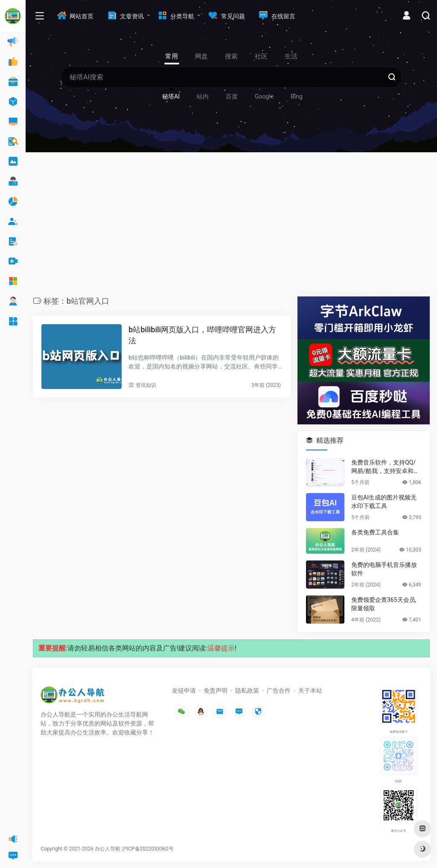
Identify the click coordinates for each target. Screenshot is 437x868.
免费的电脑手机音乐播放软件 (384, 569)
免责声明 (216, 691)
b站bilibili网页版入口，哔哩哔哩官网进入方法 (202, 335)
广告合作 (279, 691)
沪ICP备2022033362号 (148, 849)
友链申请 (184, 691)
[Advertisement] (231, 226)
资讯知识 (146, 385)
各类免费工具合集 (375, 532)
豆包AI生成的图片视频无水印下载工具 (384, 502)
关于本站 (310, 691)
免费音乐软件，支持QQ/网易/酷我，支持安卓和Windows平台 (386, 467)
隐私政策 (247, 691)
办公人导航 (108, 849)
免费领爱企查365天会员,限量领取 (384, 604)
